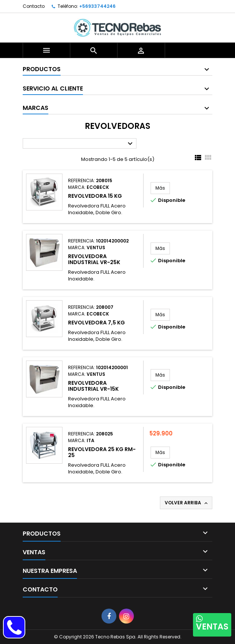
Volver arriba (187, 503)
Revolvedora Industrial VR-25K (94, 259)
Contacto (34, 6)
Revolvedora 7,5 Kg (96, 323)
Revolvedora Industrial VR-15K (93, 386)
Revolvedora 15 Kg (95, 196)
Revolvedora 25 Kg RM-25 (102, 452)
